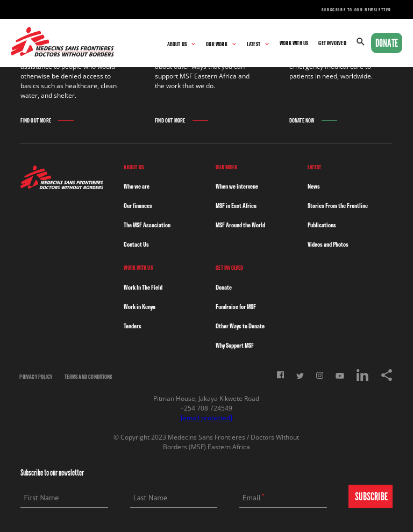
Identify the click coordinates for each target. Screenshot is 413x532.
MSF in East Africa (236, 206)
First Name (41, 498)
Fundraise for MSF (236, 307)
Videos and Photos (328, 244)
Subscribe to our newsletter (357, 10)
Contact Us (136, 244)
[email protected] (206, 418)
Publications (322, 225)
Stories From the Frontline (338, 206)
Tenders (133, 326)
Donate (387, 43)
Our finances (138, 206)
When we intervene (237, 186)
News (314, 186)
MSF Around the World (240, 225)
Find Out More (36, 121)
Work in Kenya (140, 307)
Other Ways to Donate (240, 326)
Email (252, 498)
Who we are (137, 186)
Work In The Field (143, 287)
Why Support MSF (235, 345)
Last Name (150, 498)
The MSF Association (147, 225)
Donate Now (302, 121)
